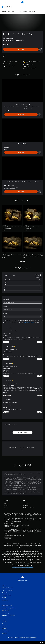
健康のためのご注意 (8, 537)
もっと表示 (6, 392)
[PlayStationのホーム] (23, 2)
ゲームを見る (32, 11)
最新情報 (4, 11)
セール (14, 11)
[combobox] (22, 302)
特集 (9, 11)
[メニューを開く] (2, 2)
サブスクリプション (22, 11)
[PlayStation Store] (7, 7)
